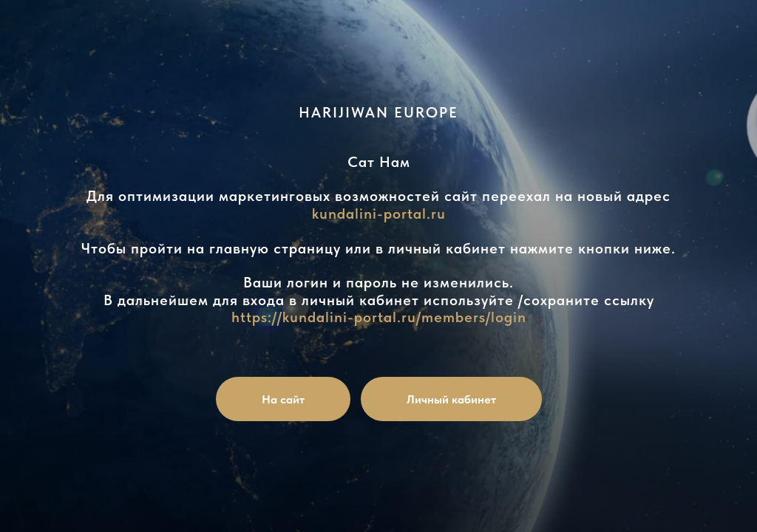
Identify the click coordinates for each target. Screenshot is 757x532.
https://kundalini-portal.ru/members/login (379, 317)
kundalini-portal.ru (379, 214)
